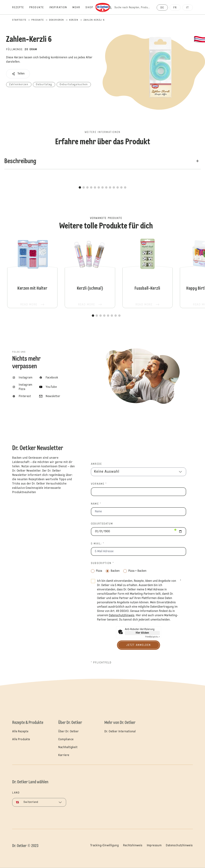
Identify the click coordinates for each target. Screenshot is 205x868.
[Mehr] (79, 8)
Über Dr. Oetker (68, 732)
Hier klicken (142, 633)
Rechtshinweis (133, 846)
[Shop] (92, 8)
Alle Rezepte (20, 732)
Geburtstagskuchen (74, 85)
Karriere (64, 755)
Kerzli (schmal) (90, 272)
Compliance (66, 740)
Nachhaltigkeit (68, 747)
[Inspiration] (61, 8)
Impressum (154, 846)
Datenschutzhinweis (179, 846)
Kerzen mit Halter (32, 272)
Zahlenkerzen (19, 85)
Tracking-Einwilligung (104, 846)
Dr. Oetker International (120, 732)
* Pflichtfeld (101, 663)
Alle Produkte (21, 740)
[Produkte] (39, 8)
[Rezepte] (21, 8)
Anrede (96, 464)
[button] (18, 74)
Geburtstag (44, 85)
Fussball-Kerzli (148, 272)
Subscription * (102, 563)
